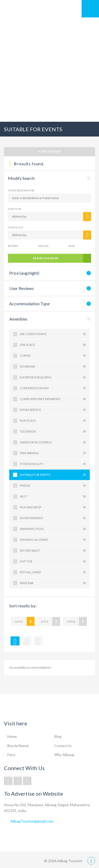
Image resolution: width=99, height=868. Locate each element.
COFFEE (53, 356)
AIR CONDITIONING (53, 334)
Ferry (11, 755)
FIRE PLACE (53, 345)
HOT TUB (53, 561)
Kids (72, 246)
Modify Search (21, 178)
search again (46, 258)
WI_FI (53, 496)
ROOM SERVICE (53, 410)
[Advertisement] (49, 70)
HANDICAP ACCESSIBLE (53, 442)
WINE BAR (53, 583)
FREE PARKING (53, 453)
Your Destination (21, 190)
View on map (49, 151)
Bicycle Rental (18, 746)
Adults (43, 246)
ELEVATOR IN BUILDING (53, 377)
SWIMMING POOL (53, 529)
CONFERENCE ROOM (53, 388)
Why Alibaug (64, 755)
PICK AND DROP (53, 507)
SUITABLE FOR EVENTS (53, 475)
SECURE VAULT (53, 551)
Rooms (13, 246)
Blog (58, 736)
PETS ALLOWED (53, 572)
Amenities (18, 319)
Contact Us (63, 746)
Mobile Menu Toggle (90, 9)
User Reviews (22, 288)
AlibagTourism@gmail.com (32, 821)
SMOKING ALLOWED (53, 540)
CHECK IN (14, 209)
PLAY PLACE (53, 421)
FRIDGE (53, 486)
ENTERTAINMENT (53, 518)
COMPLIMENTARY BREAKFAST (53, 399)
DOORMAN (53, 367)
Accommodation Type (29, 304)
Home (12, 736)
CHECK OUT (16, 227)
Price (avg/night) (24, 273)
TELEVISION (53, 431)
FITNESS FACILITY (53, 464)
